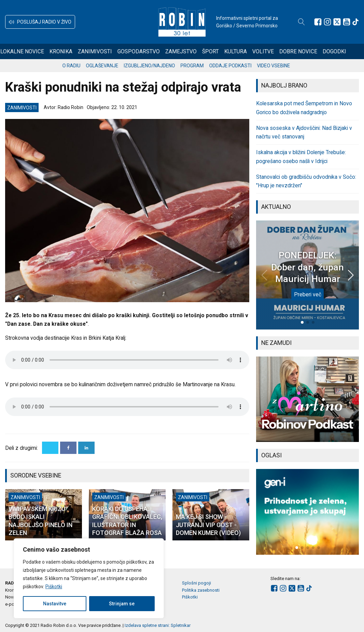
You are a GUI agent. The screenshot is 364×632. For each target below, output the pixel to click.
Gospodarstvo (148, 51)
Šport (219, 51)
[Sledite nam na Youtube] (347, 22)
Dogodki (343, 51)
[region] (89, 578)
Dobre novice (307, 51)
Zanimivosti (104, 51)
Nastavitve (55, 604)
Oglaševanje (108, 66)
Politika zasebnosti (201, 590)
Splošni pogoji (197, 583)
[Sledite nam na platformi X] (337, 22)
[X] (50, 448)
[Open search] (302, 22)
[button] (40, 22)
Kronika (70, 51)
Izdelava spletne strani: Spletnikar (158, 625)
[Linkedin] (86, 448)
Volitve (272, 51)
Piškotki (54, 587)
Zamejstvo (190, 51)
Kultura (244, 51)
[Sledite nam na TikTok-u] (355, 22)
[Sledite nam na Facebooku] (318, 22)
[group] (307, 399)
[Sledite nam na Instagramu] (327, 22)
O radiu (77, 66)
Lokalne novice (31, 51)
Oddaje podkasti (236, 66)
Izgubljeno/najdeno (155, 66)
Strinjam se (122, 604)
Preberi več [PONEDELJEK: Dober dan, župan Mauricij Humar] (308, 294)
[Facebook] (68, 448)
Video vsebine (279, 66)
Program (198, 66)
